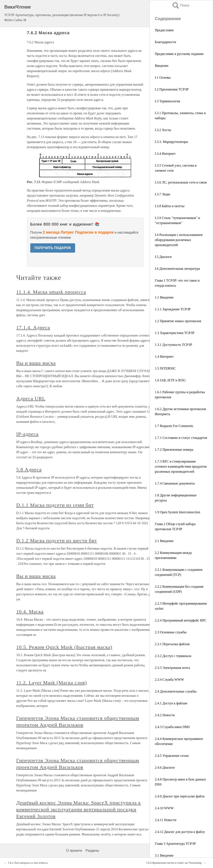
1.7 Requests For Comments (174, 426)
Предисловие (164, 30)
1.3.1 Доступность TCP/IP (173, 345)
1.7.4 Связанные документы (175, 483)
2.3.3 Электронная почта (172, 668)
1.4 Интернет (164, 357)
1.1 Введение (164, 297)
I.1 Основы (163, 77)
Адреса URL (31, 398)
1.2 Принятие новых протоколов (178, 321)
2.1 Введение (164, 541)
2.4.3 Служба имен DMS (172, 727)
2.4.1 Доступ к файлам (171, 703)
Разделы (92, 851)
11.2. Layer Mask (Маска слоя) (52, 683)
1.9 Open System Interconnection (177, 512)
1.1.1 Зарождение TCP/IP (173, 309)
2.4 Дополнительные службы (176, 691)
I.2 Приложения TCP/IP (172, 89)
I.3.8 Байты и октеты (170, 206)
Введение (162, 66)
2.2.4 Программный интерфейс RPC (181, 620)
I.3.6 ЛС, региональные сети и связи (181, 182)
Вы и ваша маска (36, 363)
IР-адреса (27, 434)
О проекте (74, 851)
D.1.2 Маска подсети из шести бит (57, 541)
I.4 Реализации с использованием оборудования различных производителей (179, 240)
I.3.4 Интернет (165, 154)
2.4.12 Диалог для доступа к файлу (180, 832)
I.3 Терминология (167, 101)
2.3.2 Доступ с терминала (173, 656)
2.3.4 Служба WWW (169, 680)
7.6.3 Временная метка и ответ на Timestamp (174, 863)
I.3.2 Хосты (163, 130)
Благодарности (166, 42)
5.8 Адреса (29, 470)
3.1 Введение (164, 855)
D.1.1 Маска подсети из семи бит (55, 505)
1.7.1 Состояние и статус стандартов (181, 438)
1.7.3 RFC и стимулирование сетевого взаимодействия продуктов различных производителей (181, 466)
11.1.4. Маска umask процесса (51, 292)
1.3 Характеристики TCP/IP (175, 333)
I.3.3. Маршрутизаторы (171, 142)
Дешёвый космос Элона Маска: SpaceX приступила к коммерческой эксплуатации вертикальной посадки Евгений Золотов (79, 809)
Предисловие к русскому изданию (179, 54)
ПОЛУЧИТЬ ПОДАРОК (53, 248)
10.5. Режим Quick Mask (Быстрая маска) (64, 647)
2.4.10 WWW (164, 808)
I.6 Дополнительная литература (177, 269)
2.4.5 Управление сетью (172, 756)
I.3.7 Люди (162, 194)
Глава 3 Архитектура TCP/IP (175, 844)
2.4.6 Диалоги (165, 767)
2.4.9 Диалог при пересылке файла (180, 796)
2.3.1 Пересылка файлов (172, 644)
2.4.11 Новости (166, 820)
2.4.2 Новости (165, 715)
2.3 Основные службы (171, 632)
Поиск (181, 5)
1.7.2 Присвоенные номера (174, 450)
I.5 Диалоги (163, 257)
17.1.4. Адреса (33, 327)
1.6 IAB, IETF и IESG (170, 380)
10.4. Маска (30, 612)
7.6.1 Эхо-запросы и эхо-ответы (28, 863)
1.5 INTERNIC (165, 368)
